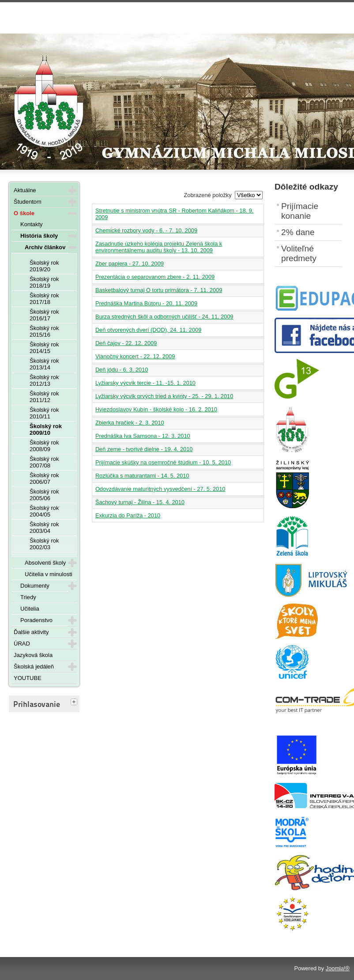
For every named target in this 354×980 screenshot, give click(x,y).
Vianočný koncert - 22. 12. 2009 (135, 356)
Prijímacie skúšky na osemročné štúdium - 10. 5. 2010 (163, 462)
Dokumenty (35, 586)
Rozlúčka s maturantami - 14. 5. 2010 (142, 476)
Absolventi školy (45, 563)
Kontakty (32, 224)
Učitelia (30, 609)
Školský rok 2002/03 (44, 544)
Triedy (28, 597)
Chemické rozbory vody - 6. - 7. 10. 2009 (146, 230)
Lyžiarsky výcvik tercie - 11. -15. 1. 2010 (145, 383)
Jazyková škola (33, 655)
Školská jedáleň (34, 667)
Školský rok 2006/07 (44, 479)
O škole (24, 213)
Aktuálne (25, 190)
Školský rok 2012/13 (44, 380)
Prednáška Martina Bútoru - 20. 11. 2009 (146, 303)
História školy (39, 236)
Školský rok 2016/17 (44, 315)
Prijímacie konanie (300, 211)
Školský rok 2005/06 (44, 495)
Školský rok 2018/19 (44, 282)
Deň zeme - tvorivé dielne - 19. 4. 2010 (144, 449)
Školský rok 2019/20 (44, 266)
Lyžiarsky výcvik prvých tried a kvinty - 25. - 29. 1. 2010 (164, 396)
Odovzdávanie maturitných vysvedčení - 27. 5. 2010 (160, 489)
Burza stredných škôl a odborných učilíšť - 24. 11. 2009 (164, 317)
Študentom (28, 202)
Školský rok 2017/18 (44, 299)
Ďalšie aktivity (31, 632)
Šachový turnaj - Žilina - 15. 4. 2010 (140, 502)
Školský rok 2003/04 (44, 528)
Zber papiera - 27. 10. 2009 (130, 264)
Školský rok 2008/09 (44, 446)
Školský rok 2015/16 (44, 331)
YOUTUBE (28, 678)
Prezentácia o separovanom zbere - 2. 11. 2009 (155, 277)
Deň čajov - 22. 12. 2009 (126, 343)
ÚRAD (22, 644)
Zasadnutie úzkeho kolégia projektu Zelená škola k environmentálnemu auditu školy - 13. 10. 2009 (159, 247)
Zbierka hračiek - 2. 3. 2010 (130, 423)
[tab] (75, 703)
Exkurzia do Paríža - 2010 (128, 515)
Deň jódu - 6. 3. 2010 (122, 370)
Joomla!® (338, 968)
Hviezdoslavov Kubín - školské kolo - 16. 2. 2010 (156, 409)
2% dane (298, 232)
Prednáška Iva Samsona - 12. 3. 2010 (143, 436)
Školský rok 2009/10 (46, 429)
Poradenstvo (36, 620)
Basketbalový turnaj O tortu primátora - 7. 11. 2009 (159, 290)
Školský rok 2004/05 (44, 511)
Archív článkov (45, 247)
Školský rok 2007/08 (44, 462)
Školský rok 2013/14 (44, 364)
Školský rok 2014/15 (44, 348)
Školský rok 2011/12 (44, 397)
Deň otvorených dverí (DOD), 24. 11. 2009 (148, 330)
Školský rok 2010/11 (44, 413)
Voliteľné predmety (299, 253)
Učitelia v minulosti (49, 574)
